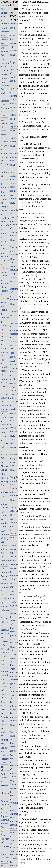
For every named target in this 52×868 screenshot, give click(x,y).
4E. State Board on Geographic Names (4, 201)
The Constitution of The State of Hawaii (4, 67)
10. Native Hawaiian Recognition (4, 381)
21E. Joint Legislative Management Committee (4, 668)
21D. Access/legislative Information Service (4, 651)
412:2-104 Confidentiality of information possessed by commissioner (13, 328)
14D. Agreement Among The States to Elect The (4, 485)
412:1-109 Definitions (13, 195)
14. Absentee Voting (4, 466)
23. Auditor (4, 738)
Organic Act (4, 41)
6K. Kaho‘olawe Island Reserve (4, 285)
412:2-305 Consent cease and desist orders (13, 736)
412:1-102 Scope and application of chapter (13, 66)
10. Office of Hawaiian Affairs (4, 363)
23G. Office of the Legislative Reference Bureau (4, 753)
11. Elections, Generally (4, 394)
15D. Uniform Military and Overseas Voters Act (4, 542)
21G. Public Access (4, 706)
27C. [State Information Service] (4, 856)
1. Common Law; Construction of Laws (4, 106)
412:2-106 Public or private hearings (13, 422)
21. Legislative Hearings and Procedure (4, 633)
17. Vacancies (4, 597)
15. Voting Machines (4, 504)
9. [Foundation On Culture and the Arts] (4, 331)
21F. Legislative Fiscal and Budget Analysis (4, 688)
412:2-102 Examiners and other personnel (13, 290)
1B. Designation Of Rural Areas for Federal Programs (4, 132)
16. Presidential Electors (4, 561)
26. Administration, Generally (4, 801)
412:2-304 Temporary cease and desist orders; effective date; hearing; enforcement (13, 702)
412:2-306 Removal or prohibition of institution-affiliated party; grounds (13, 768)
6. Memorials (4, 231)
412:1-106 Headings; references (13, 136)
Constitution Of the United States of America (4, 15)
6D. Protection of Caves (4, 243)
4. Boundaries (4, 186)
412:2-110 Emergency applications (13, 505)
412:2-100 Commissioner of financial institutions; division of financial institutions (13, 219)
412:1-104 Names (13, 111)
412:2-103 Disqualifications (13, 308)
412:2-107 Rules (13, 439)
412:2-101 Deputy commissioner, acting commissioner (13, 268)
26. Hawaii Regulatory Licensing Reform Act (4, 818)
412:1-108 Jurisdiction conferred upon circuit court (13, 176)
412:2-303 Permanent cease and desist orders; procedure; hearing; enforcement (13, 663)
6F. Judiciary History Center (4, 270)
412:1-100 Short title (13, 34)
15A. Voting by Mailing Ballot (4, 519)
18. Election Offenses (4, 607)
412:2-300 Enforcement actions (13, 574)
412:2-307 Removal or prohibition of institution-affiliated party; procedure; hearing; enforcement (13, 808)
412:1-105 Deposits (13, 123)
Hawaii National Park (4, 32)
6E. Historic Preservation (4, 257)
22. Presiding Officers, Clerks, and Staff (4, 723)
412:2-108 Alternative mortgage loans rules (13, 456)
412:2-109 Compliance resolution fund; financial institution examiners (13, 483)
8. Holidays (4, 316)
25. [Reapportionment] (4, 791)
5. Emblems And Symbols (4, 220)
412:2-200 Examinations (13, 541)
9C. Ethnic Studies (4, 348)
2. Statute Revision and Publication (4, 157)
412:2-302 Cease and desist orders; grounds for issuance (13, 628)
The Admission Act (4, 51)
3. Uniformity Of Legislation (4, 174)
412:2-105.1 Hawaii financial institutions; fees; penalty (13, 368)
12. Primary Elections (4, 406)
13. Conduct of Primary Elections (4, 421)
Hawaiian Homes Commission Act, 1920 (4, 86)
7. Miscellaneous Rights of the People (4, 302)
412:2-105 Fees (13, 349)
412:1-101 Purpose (13, 47)
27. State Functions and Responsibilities (4, 839)
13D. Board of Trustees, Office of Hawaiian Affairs (4, 445)
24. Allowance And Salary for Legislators (4, 776)
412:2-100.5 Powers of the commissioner (13, 247)
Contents (13, 24)
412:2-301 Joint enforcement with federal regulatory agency (13, 596)
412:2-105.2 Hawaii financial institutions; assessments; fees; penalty (13, 396)
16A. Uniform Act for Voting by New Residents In (4, 580)
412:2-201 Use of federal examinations (13, 557)
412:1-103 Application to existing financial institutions (13, 92)
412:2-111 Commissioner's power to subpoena (13, 524)
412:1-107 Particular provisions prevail (13, 153)
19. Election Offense (4, 618)
